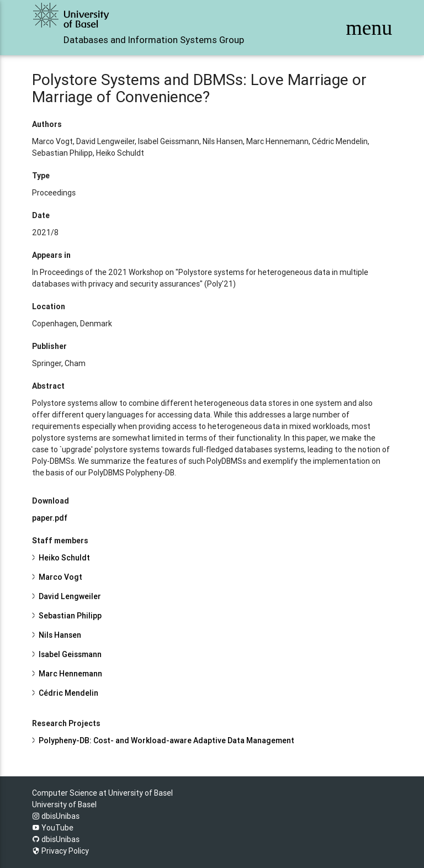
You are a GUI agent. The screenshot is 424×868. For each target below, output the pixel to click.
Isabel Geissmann (70, 654)
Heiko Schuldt (64, 558)
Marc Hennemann (70, 674)
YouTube (53, 828)
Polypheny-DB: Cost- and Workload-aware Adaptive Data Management (166, 740)
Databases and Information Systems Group (154, 40)
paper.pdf (50, 518)
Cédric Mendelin (68, 693)
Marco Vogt (60, 577)
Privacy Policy (60, 851)
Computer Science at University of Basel (102, 793)
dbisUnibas (56, 816)
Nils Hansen (60, 635)
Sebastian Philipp (70, 616)
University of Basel (64, 805)
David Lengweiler (70, 596)
